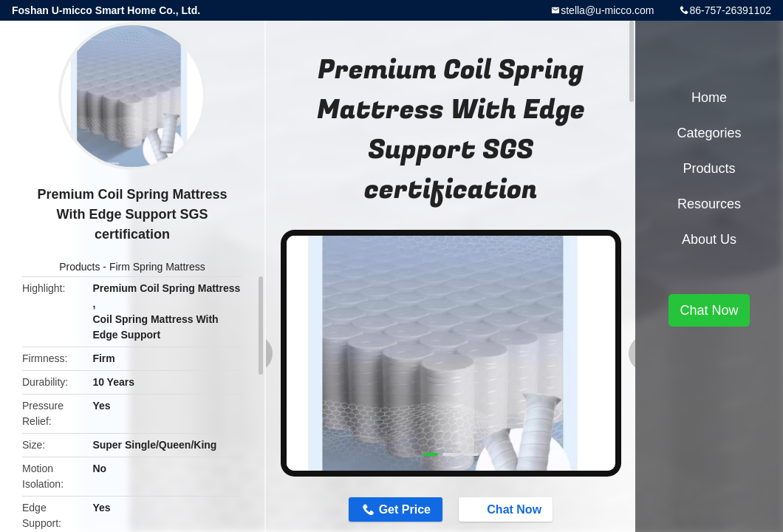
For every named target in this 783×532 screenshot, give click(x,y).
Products (79, 267)
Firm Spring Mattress (157, 267)
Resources (709, 204)
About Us (709, 239)
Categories (709, 133)
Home (709, 98)
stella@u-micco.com (607, 10)
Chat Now (507, 509)
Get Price (405, 509)
